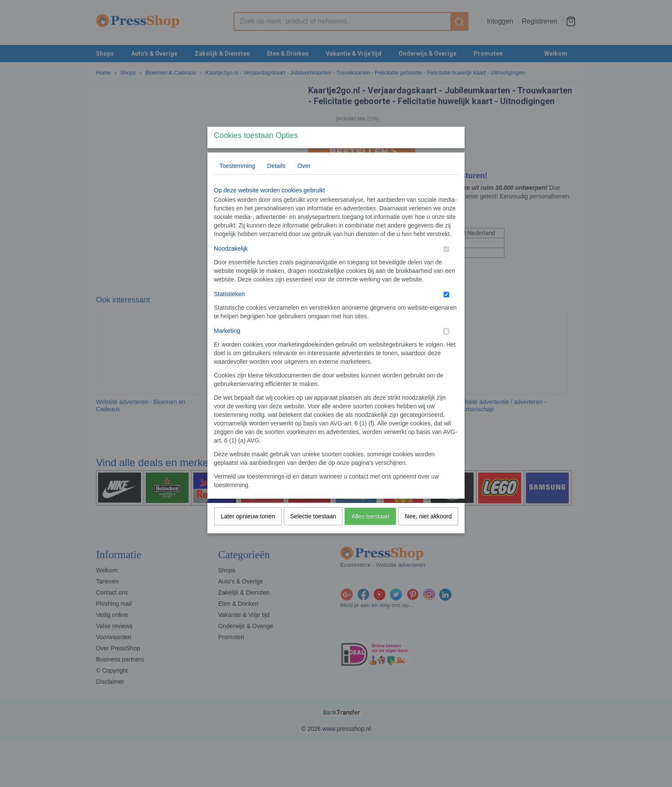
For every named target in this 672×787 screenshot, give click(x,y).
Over (304, 183)
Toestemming (237, 183)
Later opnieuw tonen (248, 533)
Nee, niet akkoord (428, 533)
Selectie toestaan (313, 533)
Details (276, 183)
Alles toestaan (370, 533)
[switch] (446, 266)
